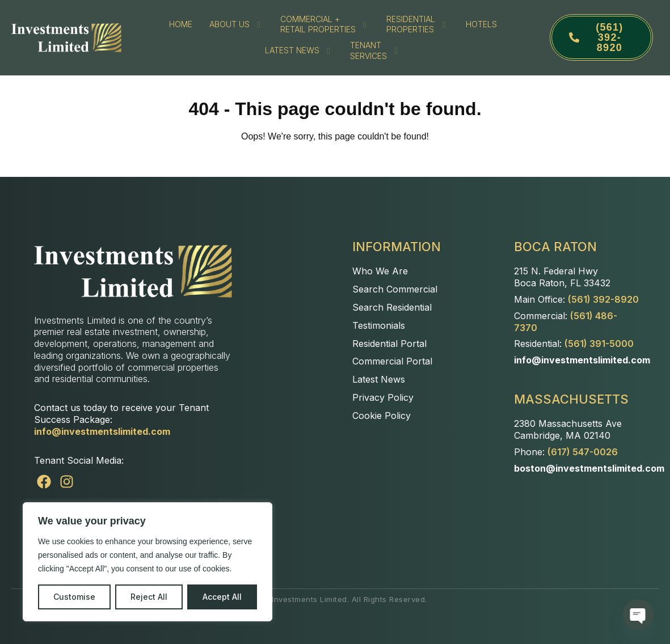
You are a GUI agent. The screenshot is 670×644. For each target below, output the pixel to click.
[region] (148, 562)
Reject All (149, 597)
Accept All (222, 597)
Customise (74, 597)
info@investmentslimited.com (102, 431)
